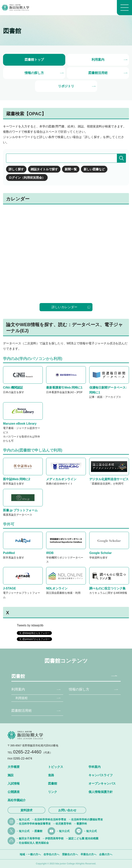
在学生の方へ (51, 854)
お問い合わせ (67, 810)
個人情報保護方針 (101, 792)
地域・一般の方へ (30, 854)
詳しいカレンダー (64, 307)
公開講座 (14, 792)
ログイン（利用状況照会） (27, 178)
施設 (11, 775)
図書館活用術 (98, 73)
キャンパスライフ (101, 775)
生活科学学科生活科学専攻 (50, 819)
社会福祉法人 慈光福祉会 (34, 843)
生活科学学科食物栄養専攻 (35, 824)
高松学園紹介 (17, 800)
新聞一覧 (71, 169)
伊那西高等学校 (54, 838)
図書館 (18, 676)
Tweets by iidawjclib (30, 625)
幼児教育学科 (64, 824)
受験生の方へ (70, 854)
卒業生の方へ (89, 854)
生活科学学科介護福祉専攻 (87, 819)
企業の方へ (106, 854)
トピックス (56, 767)
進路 (51, 775)
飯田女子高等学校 (30, 838)
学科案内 (95, 767)
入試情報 (14, 784)
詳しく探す (16, 169)
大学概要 (14, 767)
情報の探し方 (34, 73)
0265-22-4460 (27, 752)
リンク (53, 792)
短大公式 (24, 819)
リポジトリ (66, 86)
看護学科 (82, 824)
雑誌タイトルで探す (44, 169)
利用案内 (98, 60)
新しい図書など (94, 169)
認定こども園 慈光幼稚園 (83, 838)
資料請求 (26, 810)
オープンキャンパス (102, 784)
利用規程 (22, 698)
